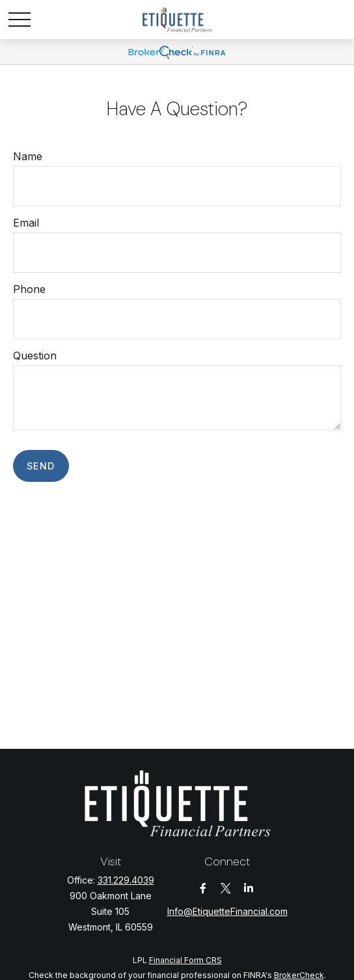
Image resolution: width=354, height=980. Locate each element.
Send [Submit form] (41, 466)
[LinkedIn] (249, 889)
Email (26, 223)
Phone (29, 289)
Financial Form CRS (185, 960)
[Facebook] (203, 889)
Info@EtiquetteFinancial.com (227, 911)
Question (35, 356)
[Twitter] (226, 889)
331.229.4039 (126, 880)
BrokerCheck (299, 975)
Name (28, 156)
